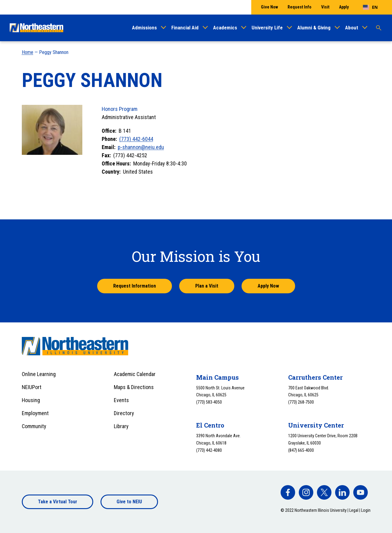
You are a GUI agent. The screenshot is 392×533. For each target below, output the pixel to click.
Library (121, 426)
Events (121, 400)
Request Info (300, 7)
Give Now (269, 7)
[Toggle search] (379, 28)
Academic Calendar (135, 374)
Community (34, 426)
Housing (31, 400)
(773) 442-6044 (136, 139)
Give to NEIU (129, 502)
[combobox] (370, 7)
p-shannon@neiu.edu (141, 147)
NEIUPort (32, 387)
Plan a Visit (207, 286)
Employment (35, 413)
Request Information (135, 286)
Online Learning (39, 374)
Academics (225, 28)
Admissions (144, 28)
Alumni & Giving (314, 28)
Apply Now (268, 286)
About (352, 28)
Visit (325, 7)
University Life (267, 28)
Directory (124, 413)
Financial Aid (185, 28)
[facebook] (288, 492)
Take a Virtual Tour (58, 502)
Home (28, 52)
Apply (344, 7)
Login (366, 510)
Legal (354, 510)
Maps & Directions (134, 387)
